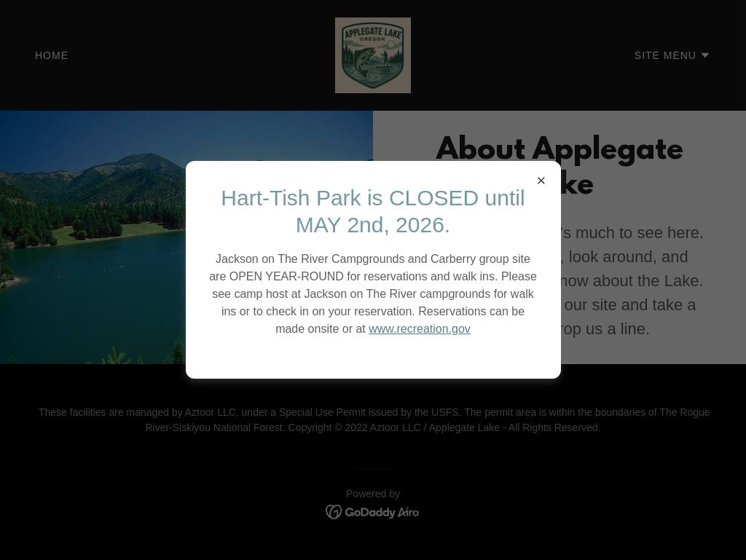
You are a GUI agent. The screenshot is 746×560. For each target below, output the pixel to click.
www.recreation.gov (420, 329)
